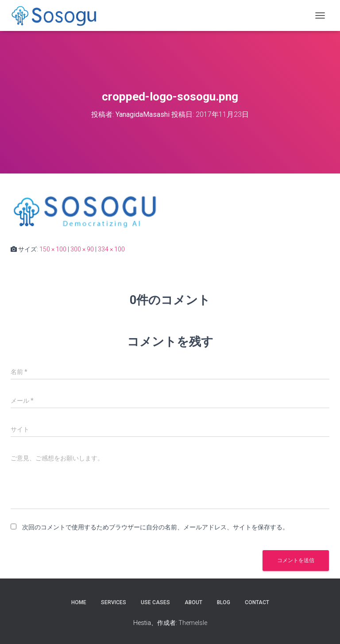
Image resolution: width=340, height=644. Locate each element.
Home (79, 602)
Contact (257, 602)
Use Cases (155, 602)
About (193, 602)
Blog (224, 602)
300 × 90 (82, 249)
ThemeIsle (193, 623)
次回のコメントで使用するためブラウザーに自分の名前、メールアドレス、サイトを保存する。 (155, 527)
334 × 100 (111, 249)
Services (114, 602)
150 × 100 (53, 249)
